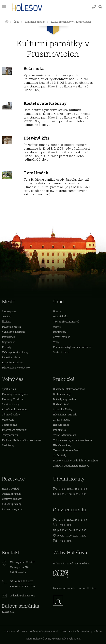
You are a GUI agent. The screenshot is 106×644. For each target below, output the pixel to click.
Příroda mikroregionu (14, 409)
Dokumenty (60, 332)
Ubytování (8, 420)
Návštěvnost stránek (65, 414)
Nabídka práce (61, 425)
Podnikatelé (9, 337)
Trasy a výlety (10, 435)
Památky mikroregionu (15, 394)
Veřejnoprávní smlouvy (15, 352)
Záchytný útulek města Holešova (71, 466)
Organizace (8, 342)
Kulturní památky (35, 22)
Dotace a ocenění (11, 327)
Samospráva (9, 311)
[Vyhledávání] (100, 7)
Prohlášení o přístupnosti (44, 631)
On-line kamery (62, 394)
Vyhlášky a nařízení (13, 332)
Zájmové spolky (11, 414)
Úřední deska (61, 316)
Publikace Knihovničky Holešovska (22, 440)
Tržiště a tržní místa (65, 435)
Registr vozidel (10, 489)
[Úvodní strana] (7, 22)
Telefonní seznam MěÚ (66, 322)
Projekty (7, 347)
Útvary (57, 311)
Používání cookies (79, 631)
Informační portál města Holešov (72, 563)
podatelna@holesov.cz (22, 595)
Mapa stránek (12, 631)
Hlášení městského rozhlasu (69, 389)
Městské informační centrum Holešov (74, 588)
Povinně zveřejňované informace (72, 347)
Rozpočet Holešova (13, 362)
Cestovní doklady (12, 499)
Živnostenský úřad (13, 509)
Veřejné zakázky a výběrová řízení (72, 440)
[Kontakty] (94, 7)
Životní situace (61, 337)
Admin (98, 631)
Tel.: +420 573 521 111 (22, 581)
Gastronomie (9, 425)
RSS (25, 631)
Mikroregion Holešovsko (16, 367)
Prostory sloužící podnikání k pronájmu (75, 460)
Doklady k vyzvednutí (65, 399)
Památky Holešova (13, 399)
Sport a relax (9, 389)
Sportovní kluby (11, 404)
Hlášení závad (61, 404)
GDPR (63, 631)
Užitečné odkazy (62, 445)
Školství (7, 322)
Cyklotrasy (8, 445)
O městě (7, 316)
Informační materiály (14, 430)
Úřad (16, 22)
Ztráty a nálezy (62, 420)
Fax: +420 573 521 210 (22, 586)
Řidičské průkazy (12, 504)
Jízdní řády (60, 455)
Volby (56, 342)
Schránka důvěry (63, 409)
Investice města (11, 357)
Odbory (57, 327)
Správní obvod (61, 352)
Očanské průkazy (12, 494)
